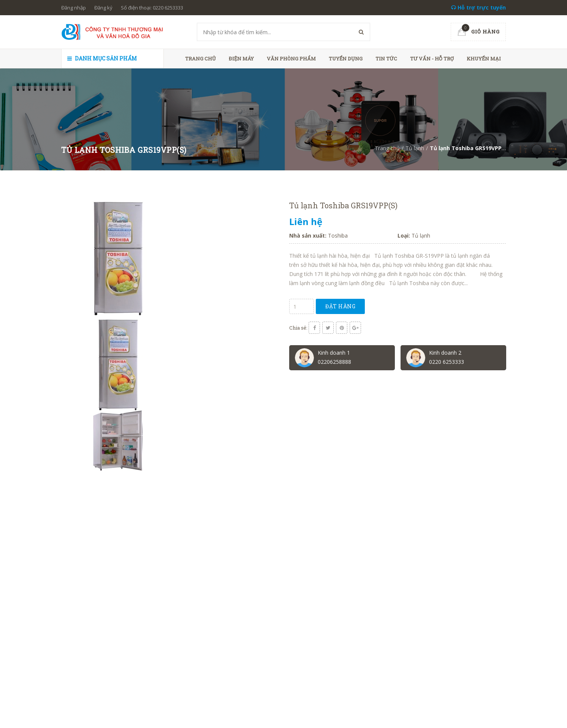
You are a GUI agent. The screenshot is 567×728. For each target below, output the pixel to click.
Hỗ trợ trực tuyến (478, 7)
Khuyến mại (484, 59)
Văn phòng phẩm (291, 59)
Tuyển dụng (346, 59)
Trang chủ (200, 59)
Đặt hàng (340, 306)
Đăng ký (103, 8)
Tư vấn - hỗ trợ (432, 59)
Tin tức (386, 59)
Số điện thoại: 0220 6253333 (152, 8)
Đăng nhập (74, 8)
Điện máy (241, 59)
